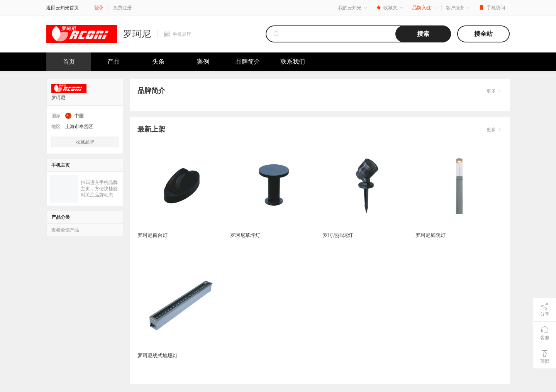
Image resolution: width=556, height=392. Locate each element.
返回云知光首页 (63, 8)
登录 (99, 8)
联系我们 (293, 62)
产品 (114, 62)
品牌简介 (248, 62)
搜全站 (483, 34)
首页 (69, 62)
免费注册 (122, 8)
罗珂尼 (137, 34)
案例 (203, 62)
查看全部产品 (65, 230)
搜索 (423, 34)
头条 (158, 62)
